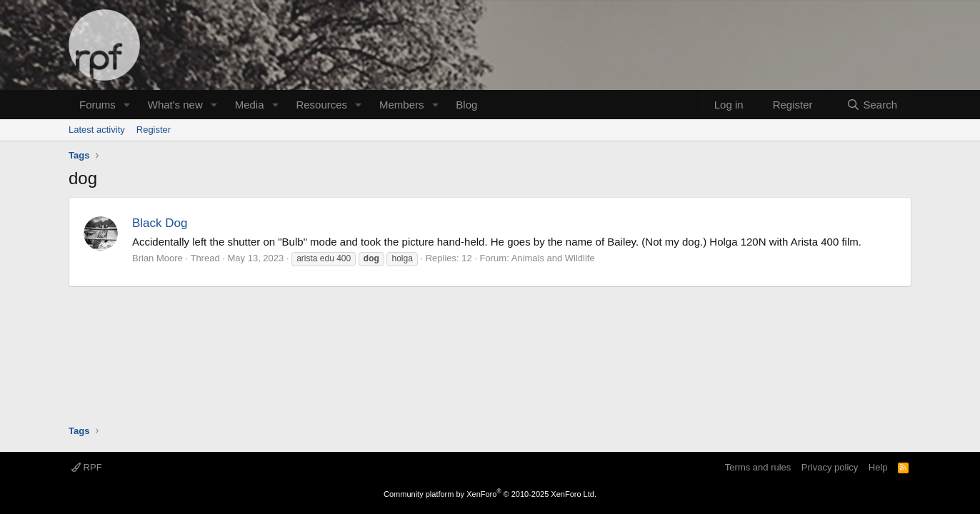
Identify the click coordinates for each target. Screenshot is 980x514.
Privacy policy (830, 467)
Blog (466, 105)
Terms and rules (758, 467)
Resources (321, 105)
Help (878, 467)
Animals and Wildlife (553, 258)
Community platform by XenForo (490, 494)
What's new (175, 105)
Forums (97, 105)
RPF (87, 467)
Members (402, 105)
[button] (127, 105)
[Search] (872, 105)
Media (250, 105)
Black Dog (160, 223)
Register (154, 130)
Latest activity (97, 130)
